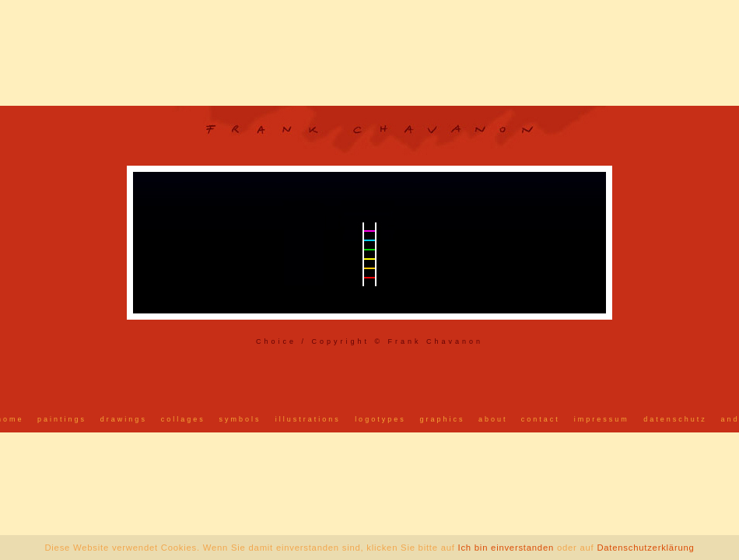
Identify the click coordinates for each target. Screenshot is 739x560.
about (493, 419)
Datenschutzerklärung (645, 548)
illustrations (308, 419)
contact (541, 419)
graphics (443, 419)
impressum (602, 419)
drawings (124, 419)
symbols (240, 419)
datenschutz (675, 419)
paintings (62, 419)
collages (183, 419)
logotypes (380, 419)
